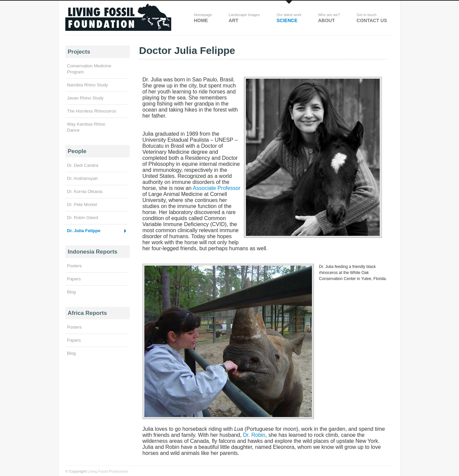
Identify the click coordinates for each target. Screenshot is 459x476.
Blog (71, 292)
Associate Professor (216, 188)
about (329, 18)
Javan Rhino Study (85, 98)
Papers (74, 279)
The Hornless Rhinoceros (92, 111)
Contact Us (372, 18)
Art (244, 18)
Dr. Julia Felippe (84, 231)
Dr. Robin (254, 435)
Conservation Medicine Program (89, 69)
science (289, 18)
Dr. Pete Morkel (82, 205)
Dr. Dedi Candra (83, 165)
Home (203, 18)
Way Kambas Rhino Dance (86, 127)
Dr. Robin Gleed (83, 218)
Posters (74, 266)
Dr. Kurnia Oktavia (85, 191)
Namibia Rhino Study (87, 85)
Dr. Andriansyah (82, 178)
